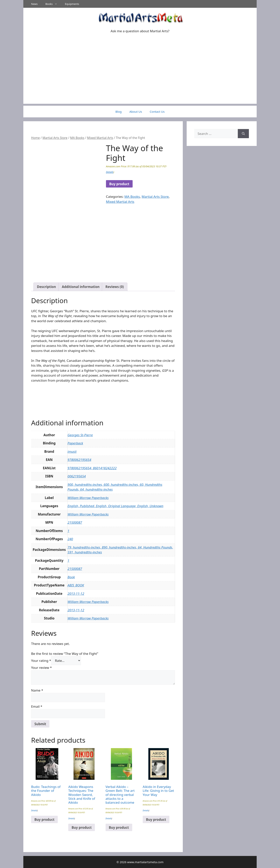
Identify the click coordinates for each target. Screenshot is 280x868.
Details (110, 172)
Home (35, 138)
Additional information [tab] (81, 287)
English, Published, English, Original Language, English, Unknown (115, 506)
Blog (119, 112)
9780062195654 (79, 460)
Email (37, 706)
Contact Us (157, 112)
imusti (72, 451)
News (34, 4)
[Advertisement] (140, 77)
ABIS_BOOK (76, 585)
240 (70, 539)
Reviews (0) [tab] (115, 287)
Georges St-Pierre (80, 435)
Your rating (41, 661)
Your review (41, 668)
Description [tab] (46, 287)
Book (71, 577)
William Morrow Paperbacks (88, 498)
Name (37, 690)
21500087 (75, 522)
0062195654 (77, 476)
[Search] (243, 134)
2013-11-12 (76, 594)
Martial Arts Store (55, 138)
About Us (136, 112)
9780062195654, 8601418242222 (92, 468)
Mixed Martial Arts (100, 138)
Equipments (72, 4)
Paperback (75, 443)
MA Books (77, 138)
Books (53, 4)
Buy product (119, 184)
